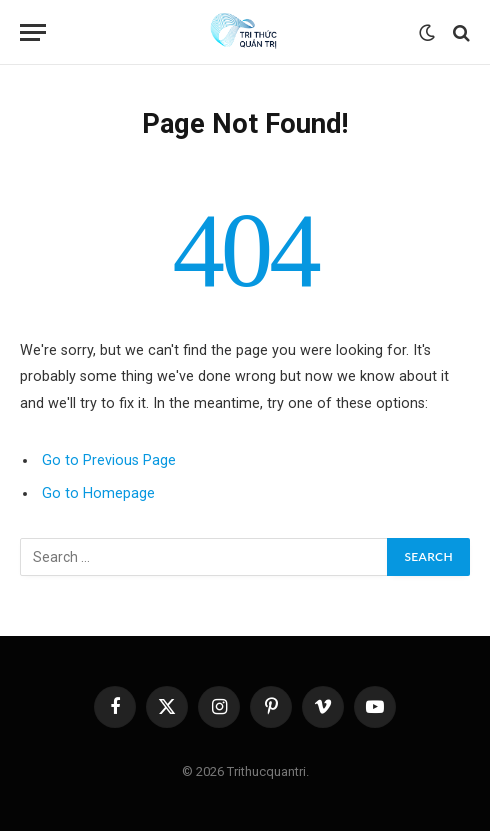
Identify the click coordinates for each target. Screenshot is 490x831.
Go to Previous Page (109, 460)
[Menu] (33, 32)
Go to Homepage (98, 493)
